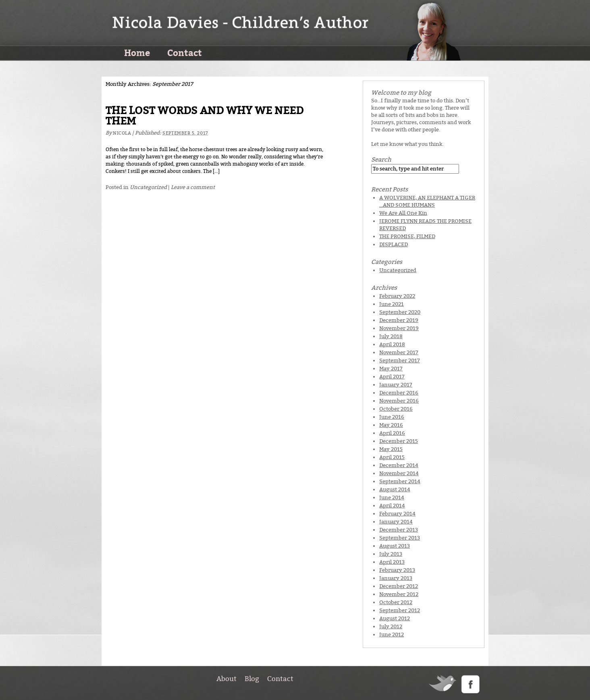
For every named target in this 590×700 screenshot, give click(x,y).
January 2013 (396, 578)
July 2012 (391, 626)
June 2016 (392, 417)
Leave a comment (193, 187)
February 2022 (397, 296)
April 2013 (392, 562)
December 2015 (399, 441)
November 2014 (399, 473)
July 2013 (391, 554)
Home (137, 52)
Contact (185, 52)
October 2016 (396, 409)
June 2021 (392, 304)
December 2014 (399, 465)
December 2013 (399, 530)
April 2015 (392, 457)
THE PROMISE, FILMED (407, 236)
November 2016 (399, 401)
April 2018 (392, 344)
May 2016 (391, 425)
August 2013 (395, 546)
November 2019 (399, 328)
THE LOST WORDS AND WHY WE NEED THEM (205, 116)
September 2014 (400, 481)
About (226, 679)
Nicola (122, 133)
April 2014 (392, 506)
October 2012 (396, 602)
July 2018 (391, 336)
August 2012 (395, 618)
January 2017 (396, 385)
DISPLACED (394, 244)
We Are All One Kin (403, 213)
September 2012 (400, 610)
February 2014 (397, 514)
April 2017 (392, 377)
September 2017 (400, 360)
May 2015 (391, 449)
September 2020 (400, 312)
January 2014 (396, 522)
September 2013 (400, 538)
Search (381, 160)
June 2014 (392, 497)
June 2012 (392, 635)
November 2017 (399, 352)
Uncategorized (148, 187)
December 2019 (399, 320)
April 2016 (392, 433)
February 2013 (397, 570)
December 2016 (399, 393)
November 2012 (399, 594)
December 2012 (399, 586)
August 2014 (395, 489)
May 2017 (391, 369)
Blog (252, 679)
